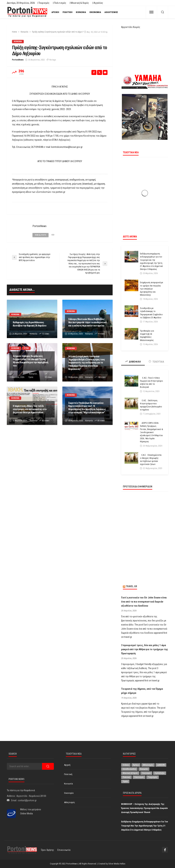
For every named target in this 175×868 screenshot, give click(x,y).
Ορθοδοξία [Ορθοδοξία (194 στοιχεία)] (160, 773)
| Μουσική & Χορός (79, 3)
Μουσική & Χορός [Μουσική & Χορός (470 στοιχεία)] (130, 773)
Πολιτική (68, 12)
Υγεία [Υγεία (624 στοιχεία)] (125, 781)
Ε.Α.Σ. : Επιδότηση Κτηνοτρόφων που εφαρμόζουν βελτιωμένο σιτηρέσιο (151, 405)
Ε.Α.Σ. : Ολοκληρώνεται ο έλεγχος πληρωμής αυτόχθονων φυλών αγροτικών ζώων (151, 460)
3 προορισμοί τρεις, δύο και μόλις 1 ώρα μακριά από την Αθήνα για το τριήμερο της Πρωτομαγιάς (145, 649)
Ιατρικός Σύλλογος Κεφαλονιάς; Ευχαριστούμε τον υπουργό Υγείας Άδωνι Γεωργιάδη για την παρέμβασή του (31, 361)
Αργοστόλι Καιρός (131, 27)
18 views (101, 334)
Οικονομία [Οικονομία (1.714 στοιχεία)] (146, 773)
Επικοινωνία (64, 850)
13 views (46, 334)
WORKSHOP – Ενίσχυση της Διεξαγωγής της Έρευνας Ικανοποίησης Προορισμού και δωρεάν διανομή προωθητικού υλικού (144, 808)
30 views (48, 377)
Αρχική (55, 12)
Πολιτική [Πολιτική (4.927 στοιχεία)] (126, 777)
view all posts (41, 235)
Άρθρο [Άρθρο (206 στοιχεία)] (136, 765)
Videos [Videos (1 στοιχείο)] (126, 765)
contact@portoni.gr (27, 800)
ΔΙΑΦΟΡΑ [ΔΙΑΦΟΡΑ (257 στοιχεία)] (161, 765)
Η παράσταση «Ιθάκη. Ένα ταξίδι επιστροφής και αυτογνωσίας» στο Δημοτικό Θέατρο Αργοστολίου (30, 409)
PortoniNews (18, 60)
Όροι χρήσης (48, 850)
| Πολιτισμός (59, 3)
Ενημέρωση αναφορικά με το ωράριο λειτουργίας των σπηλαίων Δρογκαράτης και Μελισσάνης (151, 289)
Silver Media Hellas (117, 864)
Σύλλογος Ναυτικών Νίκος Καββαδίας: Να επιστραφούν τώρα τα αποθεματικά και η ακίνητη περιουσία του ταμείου (87, 322)
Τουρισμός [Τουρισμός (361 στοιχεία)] (153, 777)
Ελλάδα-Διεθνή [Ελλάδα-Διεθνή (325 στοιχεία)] (129, 769)
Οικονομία (95, 12)
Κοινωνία (81, 12)
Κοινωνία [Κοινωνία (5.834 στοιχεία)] (144, 769)
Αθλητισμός (111, 12)
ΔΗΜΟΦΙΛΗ (133, 362)
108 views (102, 377)
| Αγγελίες (98, 3)
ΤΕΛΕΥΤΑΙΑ (156, 362)
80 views (46, 421)
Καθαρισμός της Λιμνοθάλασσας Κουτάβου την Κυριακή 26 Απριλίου (29, 324)
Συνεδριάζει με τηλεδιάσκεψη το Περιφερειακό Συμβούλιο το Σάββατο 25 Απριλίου (151, 313)
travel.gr (131, 586)
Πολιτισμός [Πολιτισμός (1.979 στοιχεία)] (139, 777)
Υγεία (27, 348)
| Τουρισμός (43, 3)
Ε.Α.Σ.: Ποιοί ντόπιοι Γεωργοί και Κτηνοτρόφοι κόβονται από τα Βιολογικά (151, 382)
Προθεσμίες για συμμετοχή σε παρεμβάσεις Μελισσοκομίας (147, 335)
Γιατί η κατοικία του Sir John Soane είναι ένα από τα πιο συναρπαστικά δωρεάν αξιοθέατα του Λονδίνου (144, 602)
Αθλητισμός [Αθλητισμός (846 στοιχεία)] (148, 765)
